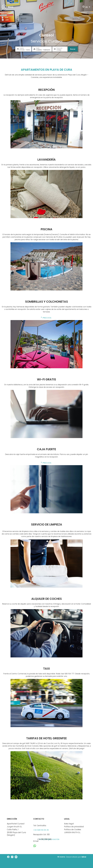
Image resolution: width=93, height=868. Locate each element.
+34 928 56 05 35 (41, 830)
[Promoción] (61, 50)
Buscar (73, 49)
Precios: (47, 318)
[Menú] (4, 7)
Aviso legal (69, 824)
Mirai (84, 857)
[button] (47, 318)
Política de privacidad (74, 827)
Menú (11, 7)
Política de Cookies (73, 830)
